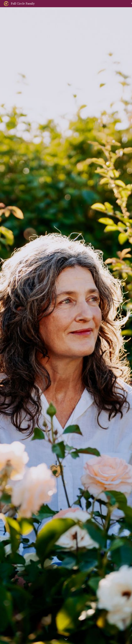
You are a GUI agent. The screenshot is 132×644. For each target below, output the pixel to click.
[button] (66, 639)
